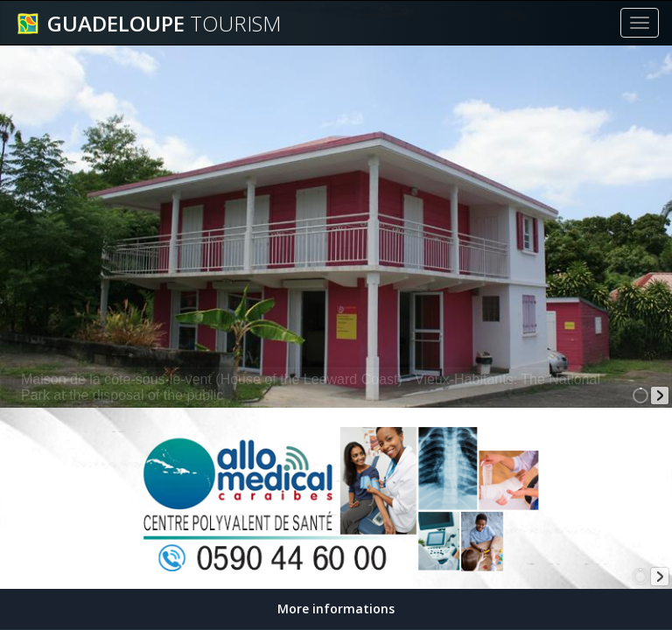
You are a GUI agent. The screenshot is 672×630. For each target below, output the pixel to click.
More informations (336, 609)
